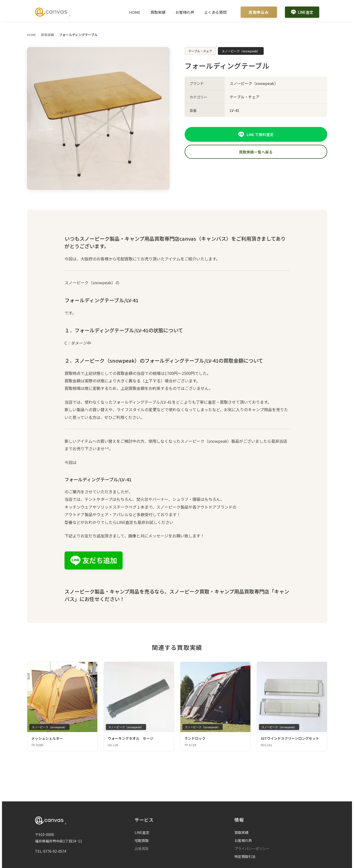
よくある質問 (215, 12)
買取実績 (158, 12)
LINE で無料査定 (256, 134)
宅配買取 (142, 840)
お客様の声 (185, 12)
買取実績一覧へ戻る (256, 152)
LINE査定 (302, 12)
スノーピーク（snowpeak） (241, 51)
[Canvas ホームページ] (53, 12)
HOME (135, 12)
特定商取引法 (245, 856)
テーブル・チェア (200, 51)
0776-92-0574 (55, 851)
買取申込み (259, 12)
